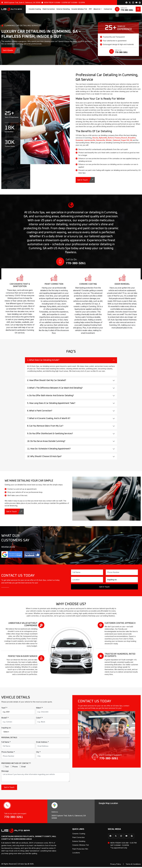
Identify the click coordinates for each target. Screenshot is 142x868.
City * (38, 753)
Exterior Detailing (63, 9)
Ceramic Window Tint (79, 9)
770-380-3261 (14, 818)
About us (98, 9)
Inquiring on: (6, 729)
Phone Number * (8, 753)
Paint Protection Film (80, 850)
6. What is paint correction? (40, 412)
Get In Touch (85, 180)
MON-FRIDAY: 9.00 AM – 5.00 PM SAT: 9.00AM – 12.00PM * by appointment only (122, 846)
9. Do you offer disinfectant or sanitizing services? (50, 435)
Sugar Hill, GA (127, 140)
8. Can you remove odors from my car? (45, 427)
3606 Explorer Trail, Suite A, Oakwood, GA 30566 (21, 2)
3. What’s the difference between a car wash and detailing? (55, 389)
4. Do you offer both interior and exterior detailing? (50, 397)
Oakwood (116, 140)
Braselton (132, 138)
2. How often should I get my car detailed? (47, 381)
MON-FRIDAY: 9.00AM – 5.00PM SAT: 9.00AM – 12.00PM (63, 2)
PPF (90, 9)
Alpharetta (103, 138)
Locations (76, 854)
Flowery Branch (121, 138)
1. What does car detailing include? (43, 361)
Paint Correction (49, 9)
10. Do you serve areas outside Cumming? (46, 442)
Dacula (95, 138)
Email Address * (42, 743)
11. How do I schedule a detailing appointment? (49, 450)
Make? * (39, 709)
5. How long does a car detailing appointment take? (51, 404)
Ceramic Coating (35, 9)
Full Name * (6, 743)
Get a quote (11, 50)
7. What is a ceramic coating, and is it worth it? (49, 419)
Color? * (39, 719)
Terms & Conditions (133, 865)
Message (5, 772)
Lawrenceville (90, 140)
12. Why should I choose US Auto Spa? (44, 457)
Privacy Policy (116, 865)
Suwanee (79, 140)
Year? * (4, 709)
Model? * (5, 719)
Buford (111, 138)
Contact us (108, 9)
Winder (109, 140)
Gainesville (101, 140)
